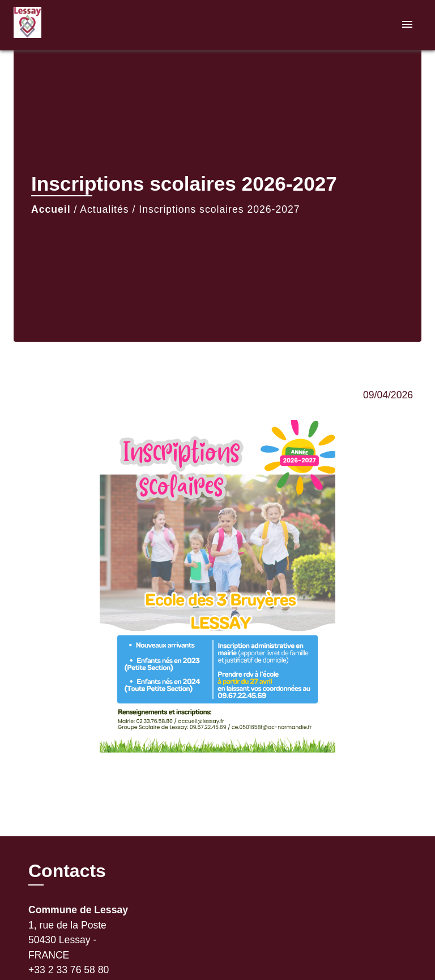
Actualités (104, 209)
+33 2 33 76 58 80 (69, 970)
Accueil (51, 209)
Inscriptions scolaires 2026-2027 (219, 209)
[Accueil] (56, 25)
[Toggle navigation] (407, 25)
